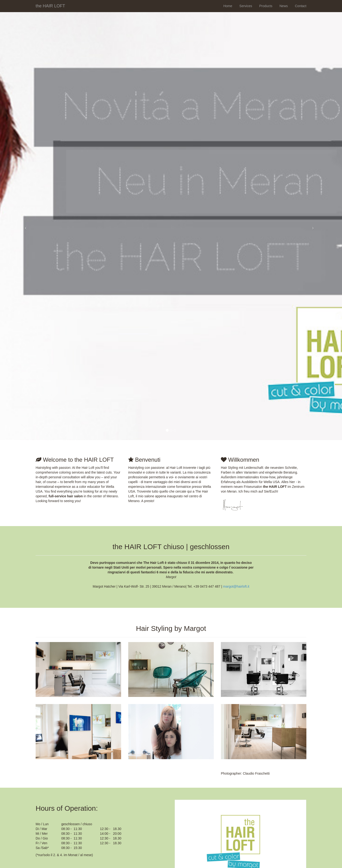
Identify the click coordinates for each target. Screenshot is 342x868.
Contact (301, 6)
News (284, 6)
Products (266, 6)
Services (246, 6)
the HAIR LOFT (50, 5)
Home (228, 6)
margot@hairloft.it (236, 586)
